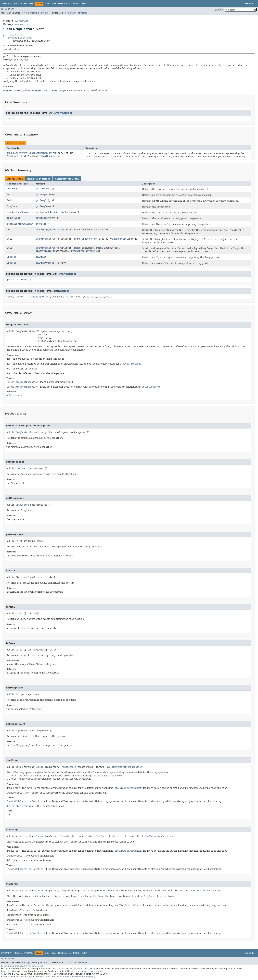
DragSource (13, 206)
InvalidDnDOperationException (124, 767)
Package (29, 4)
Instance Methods (39, 179)
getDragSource (44, 206)
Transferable (82, 230)
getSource (12, 280)
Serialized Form (99, 90)
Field (25, 13)
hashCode (58, 297)
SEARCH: (219, 10)
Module (18, 4)
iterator (41, 224)
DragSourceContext (131, 788)
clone (10, 297)
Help (84, 4)
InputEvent (47, 156)
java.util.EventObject (20, 38)
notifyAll (82, 297)
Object (11, 257)
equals (20, 297)
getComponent (44, 189)
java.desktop (21, 21)
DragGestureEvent (17, 153)
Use (47, 4)
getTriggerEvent (46, 218)
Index (76, 4)
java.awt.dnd (22, 24)
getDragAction (44, 195)
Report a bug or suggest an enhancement (22, 966)
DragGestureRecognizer (43, 153)
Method (44, 13)
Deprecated (65, 4)
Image (77, 248)
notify (70, 297)
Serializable (11, 49)
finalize (31, 297)
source (10, 119)
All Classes (8, 9)
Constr (33, 13)
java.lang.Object (13, 35)
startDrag (42, 230)
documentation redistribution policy (77, 977)
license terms (44, 977)
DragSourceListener (121, 239)
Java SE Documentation (77, 969)
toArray (40, 257)
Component (13, 189)
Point (10, 156)
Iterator (12, 224)
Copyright (6, 974)
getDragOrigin (44, 200)
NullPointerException (20, 806)
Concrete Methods (67, 179)
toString (26, 280)
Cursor (53, 230)
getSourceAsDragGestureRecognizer (57, 212)
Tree (54, 4)
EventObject (21, 60)
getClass (45, 297)
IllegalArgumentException (22, 382)
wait (93, 297)
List (24, 156)
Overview (6, 4)
